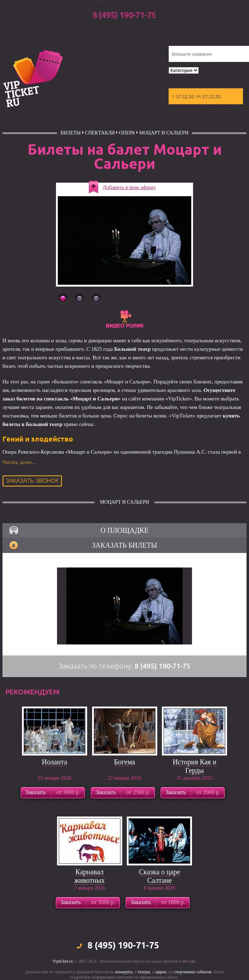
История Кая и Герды (194, 766)
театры (144, 972)
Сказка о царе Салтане (159, 876)
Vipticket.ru (63, 961)
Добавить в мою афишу (129, 187)
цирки (161, 972)
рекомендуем (32, 692)
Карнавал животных (89, 876)
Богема (125, 762)
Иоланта (55, 762)
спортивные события (193, 972)
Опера (127, 133)
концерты (124, 972)
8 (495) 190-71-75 (124, 16)
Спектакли (100, 133)
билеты (71, 133)
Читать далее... (19, 462)
